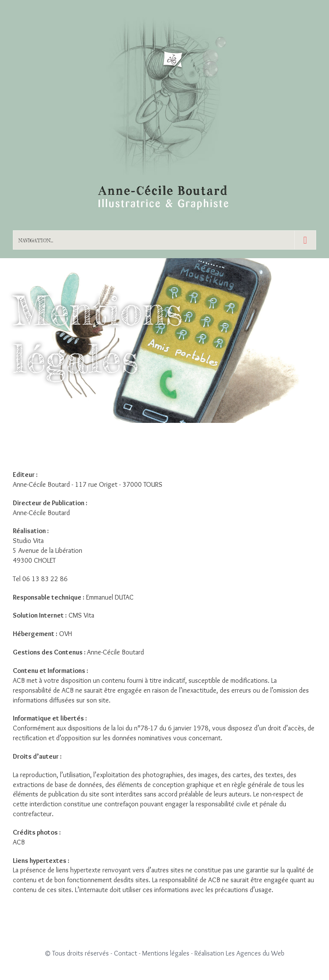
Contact (126, 953)
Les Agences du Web (255, 953)
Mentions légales (166, 953)
